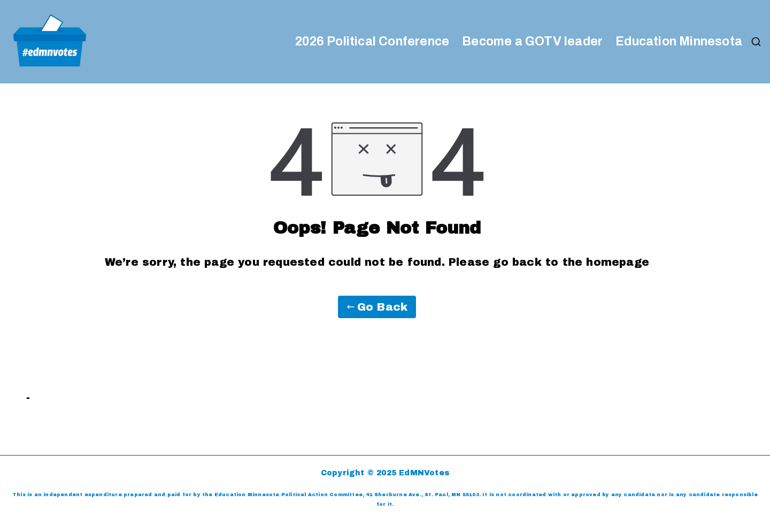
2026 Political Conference (372, 42)
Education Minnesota (679, 42)
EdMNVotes (424, 473)
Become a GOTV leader (532, 42)
